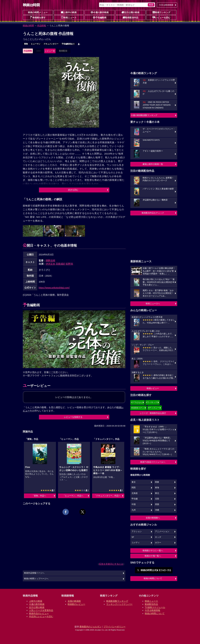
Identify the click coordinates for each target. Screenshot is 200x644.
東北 (157, 493)
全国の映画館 (74, 601)
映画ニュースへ (153, 304)
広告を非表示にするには (111, 564)
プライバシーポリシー (115, 627)
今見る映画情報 (152, 610)
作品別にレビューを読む (41, 616)
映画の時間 (28, 26)
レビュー (49, 51)
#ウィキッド (152, 402)
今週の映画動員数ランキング (144, 115)
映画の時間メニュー (38, 12)
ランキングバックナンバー (119, 604)
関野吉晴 (50, 260)
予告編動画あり (68, 44)
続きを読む (73, 190)
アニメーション (162, 531)
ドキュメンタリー (51, 44)
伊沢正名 (50, 264)
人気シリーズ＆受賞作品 (41, 610)
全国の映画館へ (153, 518)
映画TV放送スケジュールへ (153, 462)
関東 (157, 482)
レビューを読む (161, 17)
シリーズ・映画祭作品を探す (153, 413)
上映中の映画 (69, 12)
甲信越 (135, 499)
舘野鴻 (69, 264)
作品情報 (42, 26)
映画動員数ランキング (117, 601)
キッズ (158, 537)
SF (133, 537)
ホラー (158, 543)
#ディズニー (154, 408)
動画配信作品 (130, 17)
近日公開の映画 (130, 12)
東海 (157, 488)
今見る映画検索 (166, 5)
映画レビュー (153, 388)
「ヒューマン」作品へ (73, 496)
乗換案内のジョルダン (90, 627)
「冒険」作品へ (39, 496)
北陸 (157, 499)
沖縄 (157, 510)
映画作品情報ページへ (34, 573)
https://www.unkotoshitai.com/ (54, 288)
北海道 (135, 493)
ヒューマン (36, 44)
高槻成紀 (60, 264)
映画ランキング (161, 12)
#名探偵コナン (138, 408)
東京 (134, 482)
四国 (157, 504)
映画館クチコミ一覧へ (153, 551)
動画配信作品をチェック (153, 213)
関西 (134, 488)
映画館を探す (38, 17)
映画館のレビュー (76, 604)
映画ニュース (69, 17)
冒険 (26, 44)
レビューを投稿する (73, 417)
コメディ (136, 543)
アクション (137, 531)
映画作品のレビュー (39, 613)
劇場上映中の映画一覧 (153, 164)
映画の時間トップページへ (36, 579)
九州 (134, 510)
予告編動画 (100, 17)
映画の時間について (153, 578)
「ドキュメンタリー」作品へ (107, 496)
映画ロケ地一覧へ (153, 556)
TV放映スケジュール (155, 607)
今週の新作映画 (100, 12)
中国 (134, 504)
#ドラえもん (137, 402)
